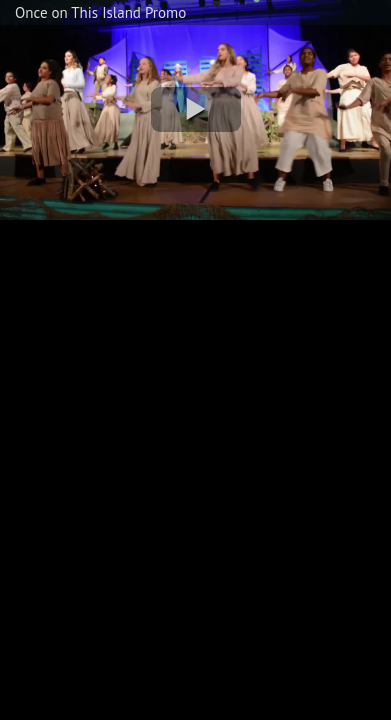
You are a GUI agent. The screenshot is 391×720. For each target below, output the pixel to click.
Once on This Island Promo (100, 12)
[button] (196, 109)
